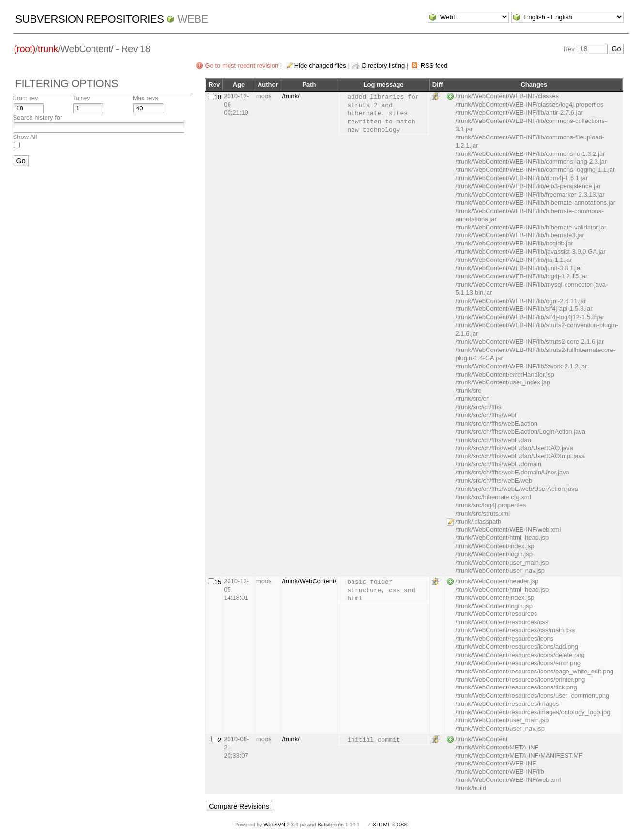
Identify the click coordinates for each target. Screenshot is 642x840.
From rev (26, 98)
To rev (81, 98)
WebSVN (274, 825)
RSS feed (434, 66)
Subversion (331, 825)
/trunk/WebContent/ (309, 581)
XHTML (382, 825)
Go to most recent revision (242, 66)
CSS (402, 825)
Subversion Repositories (90, 19)
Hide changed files (320, 66)
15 (218, 582)
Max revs (145, 98)
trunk (48, 49)
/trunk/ (291, 96)
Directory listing (383, 66)
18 (218, 97)
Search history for (38, 117)
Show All (25, 137)
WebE (192, 19)
